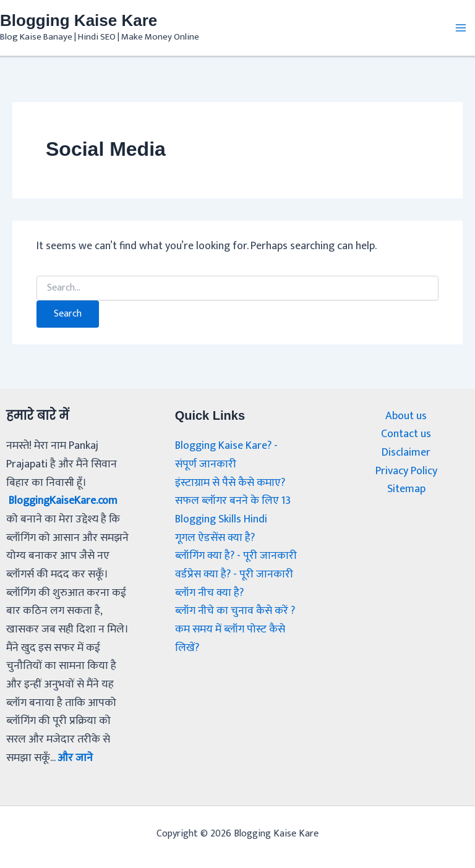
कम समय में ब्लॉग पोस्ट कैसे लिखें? (230, 639)
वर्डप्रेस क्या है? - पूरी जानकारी (234, 574)
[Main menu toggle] (460, 28)
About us (406, 416)
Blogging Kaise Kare (79, 20)
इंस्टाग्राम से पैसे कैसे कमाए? (230, 483)
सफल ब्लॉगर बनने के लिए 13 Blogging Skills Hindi (233, 510)
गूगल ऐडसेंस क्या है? (215, 538)
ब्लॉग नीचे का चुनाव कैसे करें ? (235, 611)
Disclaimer (406, 453)
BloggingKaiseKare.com (64, 501)
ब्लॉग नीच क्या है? (211, 593)
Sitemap (406, 489)
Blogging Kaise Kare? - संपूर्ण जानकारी (226, 455)
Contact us (406, 434)
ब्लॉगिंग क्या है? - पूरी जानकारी (236, 556)
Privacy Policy (406, 471)
